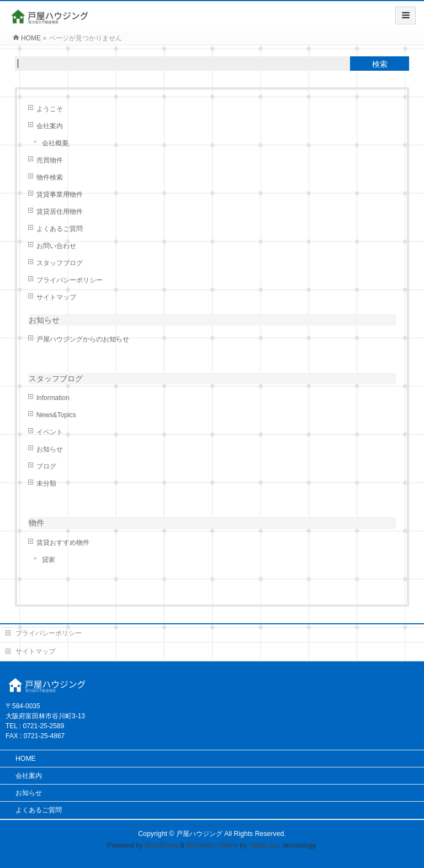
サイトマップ (56, 297)
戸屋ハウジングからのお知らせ (83, 339)
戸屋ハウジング (199, 834)
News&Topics (56, 415)
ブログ (46, 466)
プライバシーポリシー (70, 280)
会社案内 (50, 126)
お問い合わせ (56, 246)
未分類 (46, 483)
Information (53, 398)
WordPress (161, 845)
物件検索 (50, 177)
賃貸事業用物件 (60, 194)
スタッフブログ (60, 263)
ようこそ (50, 109)
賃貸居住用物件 (60, 212)
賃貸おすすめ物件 (63, 543)
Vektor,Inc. (265, 845)
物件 (36, 523)
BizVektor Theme (213, 845)
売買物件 (50, 160)
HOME (26, 759)
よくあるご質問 (60, 229)
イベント (50, 432)
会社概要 (55, 143)
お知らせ (44, 320)
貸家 (49, 560)
